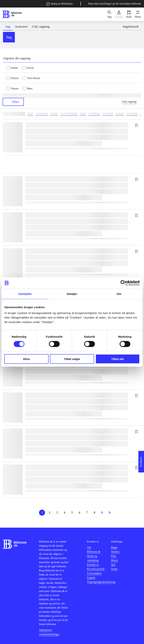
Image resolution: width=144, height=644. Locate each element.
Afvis (26, 359)
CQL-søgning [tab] (41, 27)
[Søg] (109, 14)
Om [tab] (119, 294)
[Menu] (138, 14)
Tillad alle (118, 359)
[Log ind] (119, 14)
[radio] (14, 68)
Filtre (13, 102)
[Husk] (129, 14)
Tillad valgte (72, 359)
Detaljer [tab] (72, 294)
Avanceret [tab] (21, 27)
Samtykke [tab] (25, 294)
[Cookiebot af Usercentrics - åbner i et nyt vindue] (123, 283)
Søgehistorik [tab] (131, 27)
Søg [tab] (8, 27)
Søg (9, 37)
